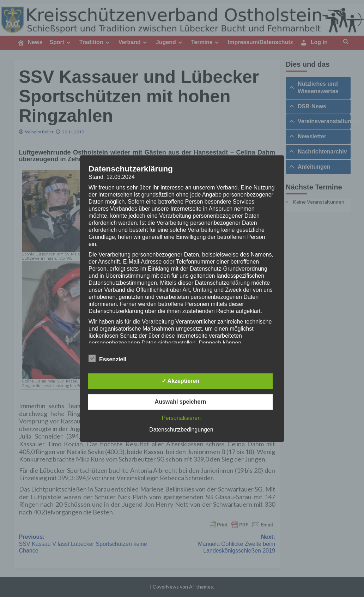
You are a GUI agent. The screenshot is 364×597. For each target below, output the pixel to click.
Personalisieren (181, 418)
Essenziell (107, 358)
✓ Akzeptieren (181, 381)
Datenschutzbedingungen (181, 430)
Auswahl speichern (181, 402)
